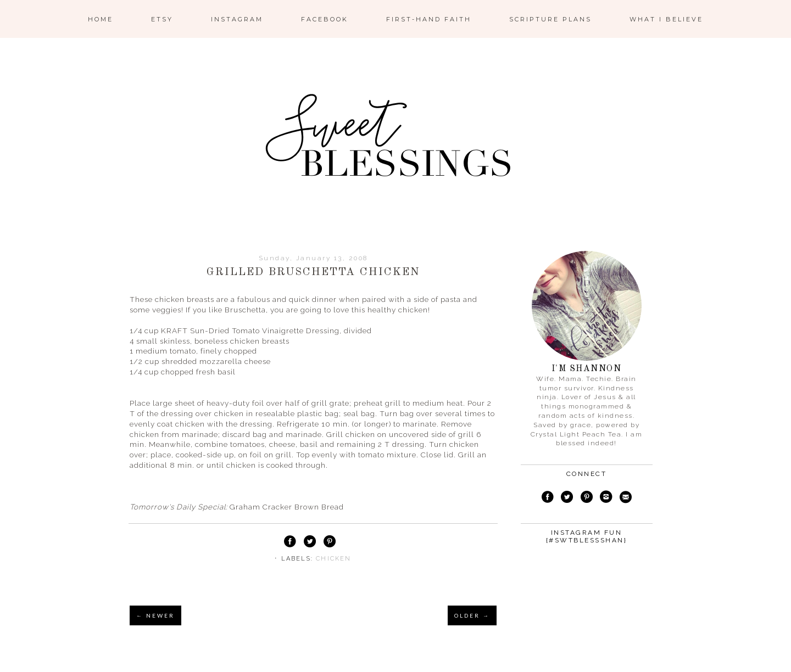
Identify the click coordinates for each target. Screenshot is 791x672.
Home (101, 19)
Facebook (325, 19)
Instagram (237, 19)
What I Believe (666, 19)
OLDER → (472, 615)
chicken (333, 559)
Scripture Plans (550, 19)
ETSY (162, 19)
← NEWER (155, 615)
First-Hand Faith (429, 19)
